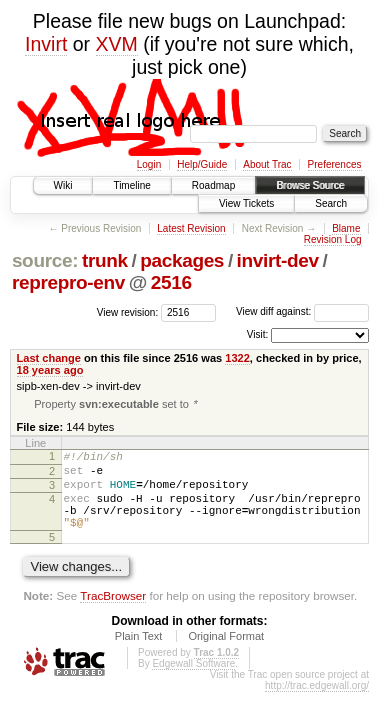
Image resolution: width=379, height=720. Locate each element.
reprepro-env (68, 282)
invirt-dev (278, 260)
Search (331, 203)
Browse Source (310, 185)
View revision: (128, 311)
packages (182, 260)
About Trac (267, 164)
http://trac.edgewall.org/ (317, 705)
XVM (117, 44)
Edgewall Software (193, 683)
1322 (237, 358)
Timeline (131, 185)
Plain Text (139, 656)
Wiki (63, 185)
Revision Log (333, 239)
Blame (346, 228)
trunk (105, 260)
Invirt (46, 44)
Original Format (226, 656)
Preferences (335, 164)
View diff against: (302, 311)
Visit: (258, 334)
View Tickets (246, 203)
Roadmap (213, 185)
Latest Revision (191, 228)
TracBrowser (113, 615)
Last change (49, 358)
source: (45, 260)
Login (149, 164)
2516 (171, 282)
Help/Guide (202, 164)
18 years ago (50, 370)
